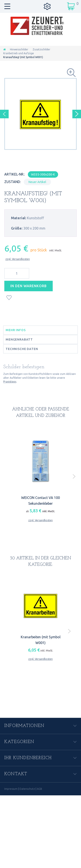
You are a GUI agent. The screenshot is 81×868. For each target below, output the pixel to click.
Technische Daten (22, 349)
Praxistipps (10, 382)
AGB (40, 789)
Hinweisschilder (19, 49)
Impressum (11, 789)
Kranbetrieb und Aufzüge (19, 53)
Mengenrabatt (19, 339)
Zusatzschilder (41, 49)
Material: (19, 218)
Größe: (17, 228)
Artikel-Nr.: (15, 174)
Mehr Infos (16, 330)
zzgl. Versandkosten (18, 259)
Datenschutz (27, 789)
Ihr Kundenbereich (28, 758)
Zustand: (13, 182)
